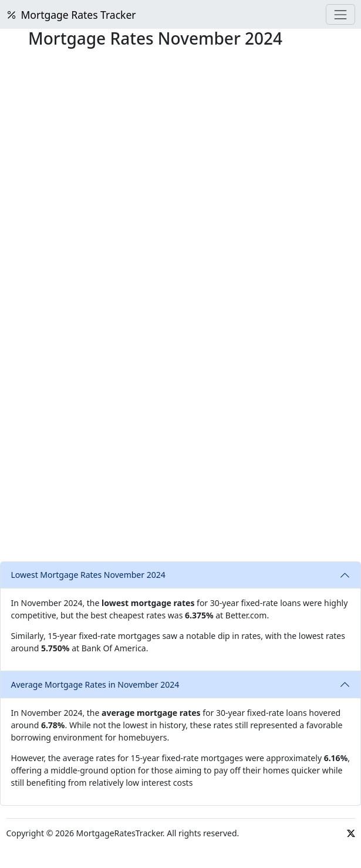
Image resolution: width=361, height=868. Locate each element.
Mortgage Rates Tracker (71, 15)
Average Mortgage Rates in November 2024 (95, 684)
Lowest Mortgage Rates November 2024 (88, 575)
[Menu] (340, 14)
